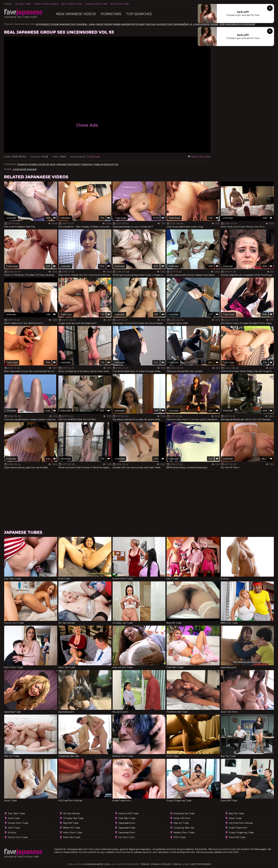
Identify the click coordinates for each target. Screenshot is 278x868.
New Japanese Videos (76, 14)
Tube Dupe (93, 157)
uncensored (248, 24)
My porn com (126, 837)
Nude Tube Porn (238, 828)
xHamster (11, 218)
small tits (44, 164)
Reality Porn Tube (184, 832)
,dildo (222, 24)
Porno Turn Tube (18, 837)
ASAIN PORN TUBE (96, 4)
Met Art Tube (181, 823)
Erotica (12, 832)
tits (116, 164)
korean (215, 24)
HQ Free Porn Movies (241, 823)
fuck (148, 24)
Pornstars (111, 14)
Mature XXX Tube (128, 813)
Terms (145, 864)
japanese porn (127, 823)
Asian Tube (235, 818)
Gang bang (74, 164)
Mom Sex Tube (72, 837)
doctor (100, 24)
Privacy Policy (161, 864)
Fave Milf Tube (237, 837)
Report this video (199, 157)
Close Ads (87, 125)
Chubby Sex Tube (73, 818)
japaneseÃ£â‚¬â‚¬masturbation (192, 24)
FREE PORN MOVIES (46, 4)
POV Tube (180, 837)
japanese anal (234, 24)
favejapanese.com (97, 864)
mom (170, 24)
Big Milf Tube (71, 823)
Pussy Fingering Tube (241, 832)
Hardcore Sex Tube (184, 813)
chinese (54, 24)
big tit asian (138, 24)
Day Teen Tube (16, 813)
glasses (116, 24)
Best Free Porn (72, 4)
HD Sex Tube (23, 4)
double (108, 24)
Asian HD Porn (182, 818)
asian (53, 164)
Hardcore (22, 164)
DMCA (177, 864)
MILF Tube (14, 828)
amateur (33, 164)
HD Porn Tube (120, 4)
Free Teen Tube (127, 818)
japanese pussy (86, 24)
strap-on (109, 164)
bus (153, 24)
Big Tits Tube (236, 813)
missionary (87, 164)
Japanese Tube (127, 828)
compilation (43, 24)
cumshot (161, 24)
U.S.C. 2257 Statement (197, 864)
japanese (126, 24)
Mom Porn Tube (73, 832)
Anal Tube (14, 818)
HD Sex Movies (71, 813)
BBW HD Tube (72, 828)
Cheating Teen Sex (184, 828)
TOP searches (139, 14)
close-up (99, 164)
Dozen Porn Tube (18, 823)
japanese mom (68, 24)
